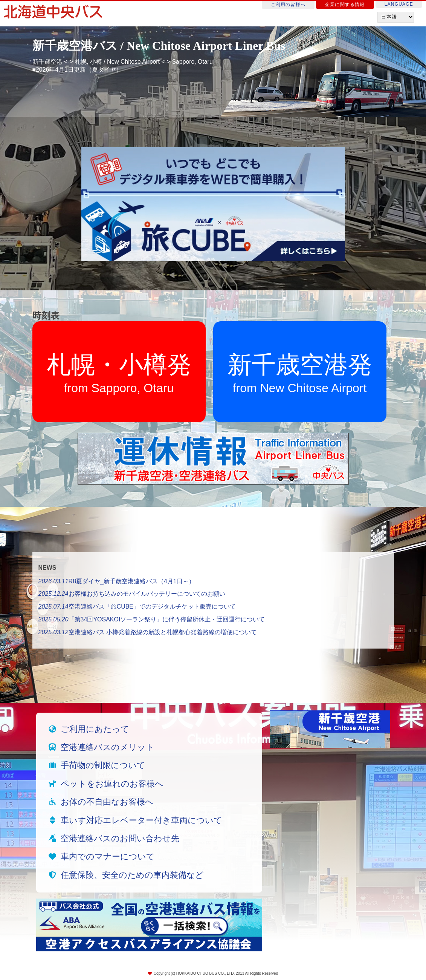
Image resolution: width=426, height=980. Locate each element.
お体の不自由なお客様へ (107, 802)
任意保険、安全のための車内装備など (132, 875)
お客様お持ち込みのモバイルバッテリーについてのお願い (132, 594)
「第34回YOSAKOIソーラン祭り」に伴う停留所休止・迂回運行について (152, 619)
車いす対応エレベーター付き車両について (141, 820)
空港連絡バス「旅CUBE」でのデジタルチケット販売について (137, 607)
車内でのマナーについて (108, 857)
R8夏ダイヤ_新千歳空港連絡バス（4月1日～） (117, 581)
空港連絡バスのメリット (108, 747)
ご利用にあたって (95, 729)
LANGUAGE (399, 4)
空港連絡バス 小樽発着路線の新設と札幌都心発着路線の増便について (148, 632)
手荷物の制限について (103, 765)
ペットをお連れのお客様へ (112, 784)
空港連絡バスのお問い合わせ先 (120, 838)
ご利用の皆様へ (288, 5)
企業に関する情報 (345, 5)
